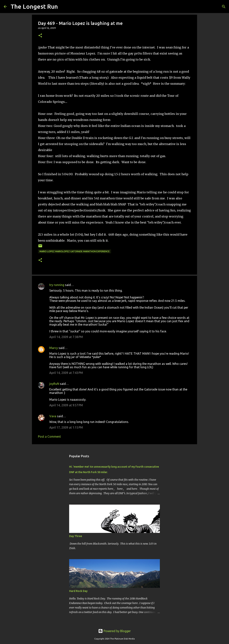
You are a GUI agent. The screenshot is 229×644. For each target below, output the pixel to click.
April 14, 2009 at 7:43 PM (66, 373)
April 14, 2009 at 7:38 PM (66, 337)
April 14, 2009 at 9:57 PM (66, 405)
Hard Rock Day (78, 591)
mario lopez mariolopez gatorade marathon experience (75, 251)
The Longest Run (34, 6)
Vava (53, 416)
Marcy (54, 348)
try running (57, 285)
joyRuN (54, 384)
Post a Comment (49, 437)
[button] (40, 36)
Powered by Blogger (114, 631)
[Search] (63, 7)
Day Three (76, 536)
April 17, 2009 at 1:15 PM (66, 427)
